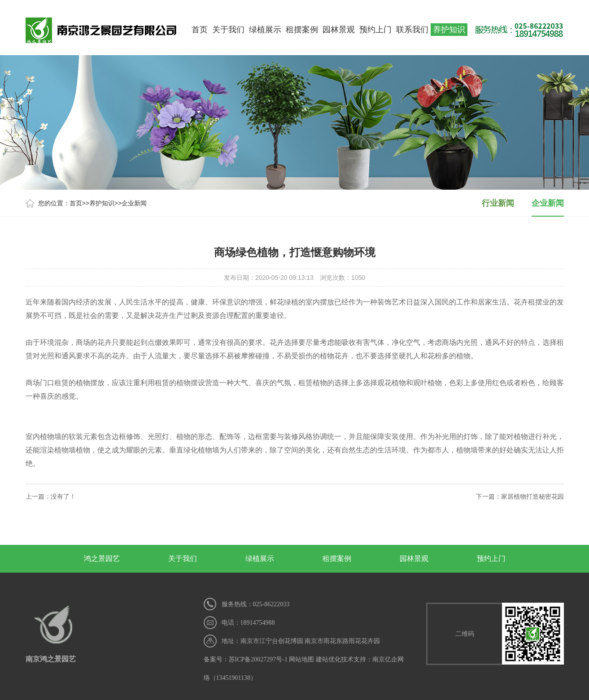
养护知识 (449, 30)
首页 (200, 30)
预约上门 (375, 30)
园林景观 (339, 30)
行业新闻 (498, 203)
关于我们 (228, 30)
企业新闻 (134, 203)
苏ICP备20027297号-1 (258, 659)
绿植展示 (265, 30)
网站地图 (301, 659)
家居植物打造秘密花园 (532, 496)
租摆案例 (302, 30)
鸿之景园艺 (102, 559)
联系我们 (412, 30)
